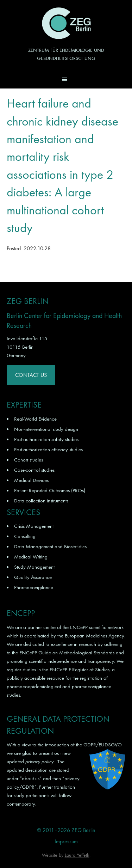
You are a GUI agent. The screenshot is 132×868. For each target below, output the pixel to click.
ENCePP (79, 627)
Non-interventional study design (46, 429)
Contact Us (31, 375)
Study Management (34, 567)
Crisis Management (34, 526)
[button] (66, 79)
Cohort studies (29, 460)
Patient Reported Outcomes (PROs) (50, 490)
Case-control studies (34, 470)
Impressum (66, 841)
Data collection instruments (41, 501)
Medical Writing (31, 557)
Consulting (25, 536)
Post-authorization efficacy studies (48, 450)
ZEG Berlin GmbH (66, 23)
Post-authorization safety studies (46, 439)
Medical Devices (31, 480)
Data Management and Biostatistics (50, 546)
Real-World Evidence (35, 419)
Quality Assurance (33, 577)
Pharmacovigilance (34, 587)
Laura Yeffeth (77, 855)
